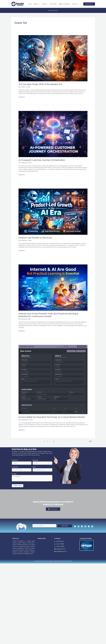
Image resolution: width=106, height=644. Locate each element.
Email (34, 467)
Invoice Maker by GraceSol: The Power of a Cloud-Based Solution (52, 417)
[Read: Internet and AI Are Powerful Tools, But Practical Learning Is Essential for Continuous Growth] (53, 287)
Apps (20, 420)
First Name (15, 460)
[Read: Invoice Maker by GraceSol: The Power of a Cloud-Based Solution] (53, 379)
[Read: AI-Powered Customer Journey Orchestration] (53, 134)
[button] (89, 4)
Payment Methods (42, 545)
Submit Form (18, 486)
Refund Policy (41, 543)
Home (30, 4)
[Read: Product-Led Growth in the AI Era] (53, 212)
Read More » (22, 97)
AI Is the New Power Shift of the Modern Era (40, 84)
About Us (36, 4)
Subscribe (65, 526)
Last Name (35, 460)
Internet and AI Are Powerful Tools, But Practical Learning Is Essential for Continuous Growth (49, 315)
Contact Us (75, 4)
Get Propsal (53, 4)
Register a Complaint (64, 4)
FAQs (39, 552)
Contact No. (15, 467)
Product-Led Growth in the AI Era (35, 238)
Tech (20, 87)
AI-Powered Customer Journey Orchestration (42, 160)
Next (91, 441)
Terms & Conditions (42, 548)
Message (14, 474)
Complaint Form (41, 550)
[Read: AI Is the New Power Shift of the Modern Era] (53, 58)
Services (44, 4)
